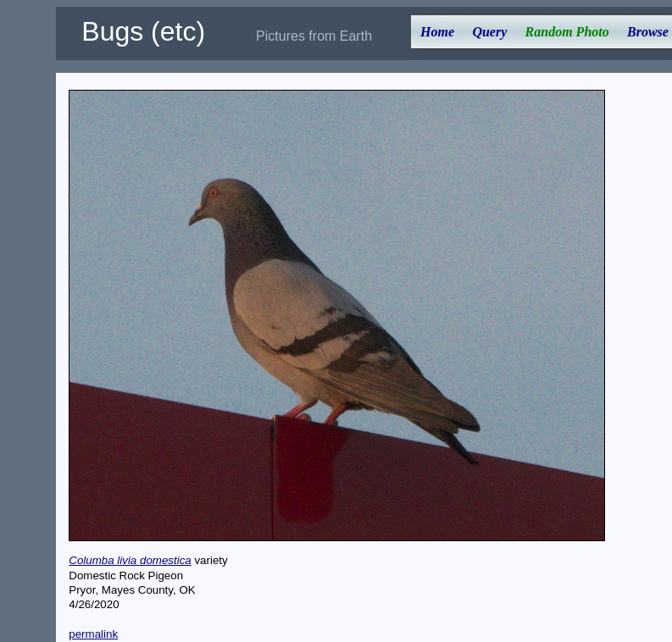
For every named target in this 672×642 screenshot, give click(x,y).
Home (437, 32)
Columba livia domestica (130, 560)
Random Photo (567, 32)
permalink (93, 634)
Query (489, 32)
